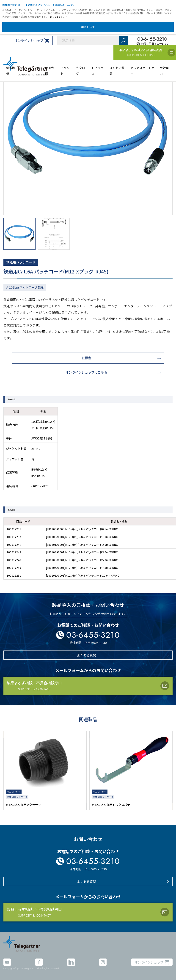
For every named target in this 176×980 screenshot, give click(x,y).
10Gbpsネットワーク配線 (26, 287)
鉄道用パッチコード (21, 262)
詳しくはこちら (59, 17)
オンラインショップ (29, 40)
